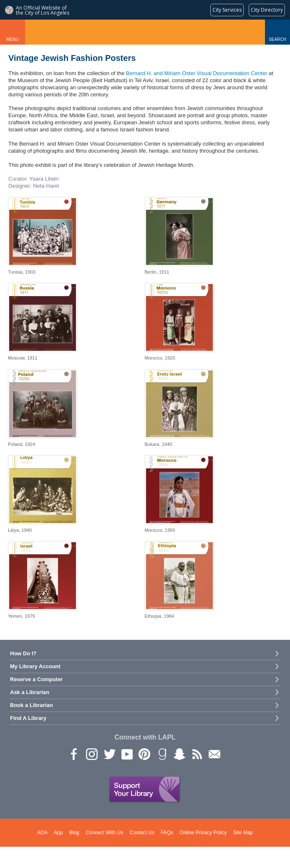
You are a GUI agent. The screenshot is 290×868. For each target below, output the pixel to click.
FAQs (167, 833)
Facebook (74, 754)
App (58, 833)
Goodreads (161, 754)
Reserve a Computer (36, 679)
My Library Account (35, 666)
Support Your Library (145, 790)
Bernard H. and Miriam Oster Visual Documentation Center (197, 73)
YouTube (126, 754)
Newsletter (214, 754)
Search (277, 39)
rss (197, 754)
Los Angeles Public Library (145, 32)
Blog (74, 833)
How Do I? (23, 653)
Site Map (243, 833)
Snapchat (179, 754)
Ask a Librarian (30, 692)
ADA (42, 833)
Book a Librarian (32, 705)
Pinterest (144, 754)
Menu (12, 39)
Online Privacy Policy (203, 833)
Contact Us (142, 833)
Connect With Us (104, 833)
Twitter (109, 754)
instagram (91, 754)
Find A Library (28, 718)
